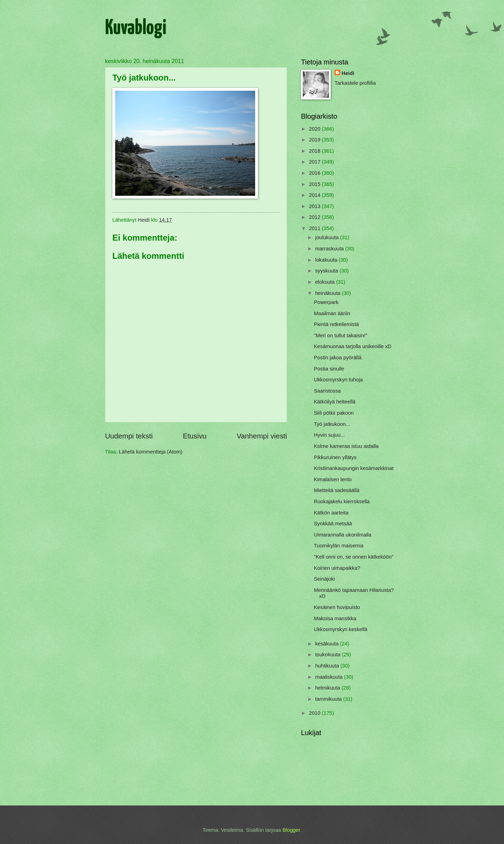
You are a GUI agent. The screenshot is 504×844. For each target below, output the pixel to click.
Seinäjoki (324, 579)
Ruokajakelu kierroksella (342, 501)
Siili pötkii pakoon (334, 413)
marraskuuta (330, 249)
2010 (316, 713)
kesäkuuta (327, 644)
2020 (316, 129)
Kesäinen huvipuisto (337, 607)
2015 (316, 184)
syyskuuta (327, 271)
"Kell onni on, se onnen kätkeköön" (354, 557)
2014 (316, 195)
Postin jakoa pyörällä (338, 358)
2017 (316, 162)
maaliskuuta (330, 677)
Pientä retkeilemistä (336, 324)
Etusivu (195, 436)
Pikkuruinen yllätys (335, 457)
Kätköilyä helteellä (335, 402)
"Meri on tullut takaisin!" (341, 335)
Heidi (348, 73)
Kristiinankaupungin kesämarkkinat (354, 468)
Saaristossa (327, 391)
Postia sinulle (329, 369)
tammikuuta (329, 699)
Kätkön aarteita (331, 513)
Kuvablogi (136, 28)
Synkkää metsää (333, 524)
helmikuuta (328, 688)
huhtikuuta (328, 666)
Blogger (291, 830)
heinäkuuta (328, 293)
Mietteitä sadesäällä (337, 490)
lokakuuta (327, 260)
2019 (316, 140)
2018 (316, 151)
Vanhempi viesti (262, 436)
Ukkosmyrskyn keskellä (341, 629)
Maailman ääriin (332, 313)
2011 (316, 228)
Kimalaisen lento (333, 479)
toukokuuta (328, 655)
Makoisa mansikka (335, 618)
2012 (316, 217)
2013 (316, 206)
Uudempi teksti (129, 436)
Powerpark (326, 302)
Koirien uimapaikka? (337, 568)
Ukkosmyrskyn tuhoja (338, 380)
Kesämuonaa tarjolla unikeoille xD (353, 346)
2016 (316, 173)
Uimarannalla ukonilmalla (343, 535)
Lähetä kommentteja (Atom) (151, 452)
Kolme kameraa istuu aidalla (346, 446)
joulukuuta (327, 237)
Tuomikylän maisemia (339, 546)
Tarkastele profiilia (355, 83)
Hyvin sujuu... (329, 435)
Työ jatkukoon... (332, 424)
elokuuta (325, 282)
